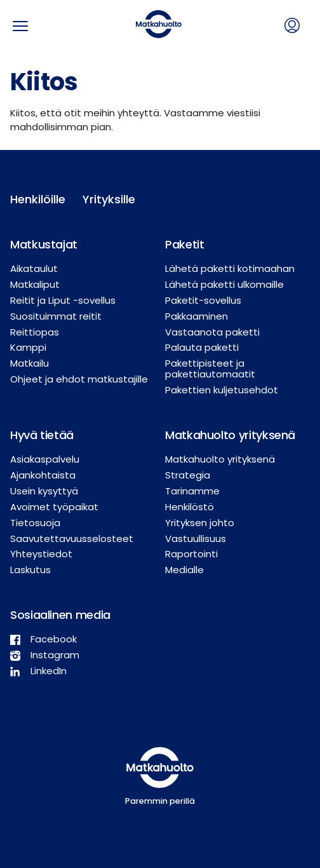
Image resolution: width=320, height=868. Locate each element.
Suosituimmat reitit (56, 316)
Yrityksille (109, 199)
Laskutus (30, 570)
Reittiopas (35, 332)
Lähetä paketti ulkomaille (224, 284)
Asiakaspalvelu (45, 459)
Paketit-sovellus (203, 300)
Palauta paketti (202, 347)
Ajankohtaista (43, 475)
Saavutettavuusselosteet (72, 539)
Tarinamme (192, 491)
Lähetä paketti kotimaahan (230, 268)
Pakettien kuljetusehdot (222, 390)
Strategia (188, 475)
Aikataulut (34, 268)
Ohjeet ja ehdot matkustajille (79, 379)
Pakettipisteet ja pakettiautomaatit (210, 369)
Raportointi (191, 554)
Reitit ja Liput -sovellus (63, 300)
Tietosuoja (35, 523)
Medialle (184, 570)
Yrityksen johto (200, 523)
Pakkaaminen (197, 316)
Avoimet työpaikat (54, 507)
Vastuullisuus (196, 539)
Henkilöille (36, 199)
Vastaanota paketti (212, 332)
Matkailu (30, 363)
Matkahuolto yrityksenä (220, 459)
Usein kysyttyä (44, 491)
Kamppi (28, 347)
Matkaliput (35, 284)
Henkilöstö (190, 507)
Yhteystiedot (41, 554)
